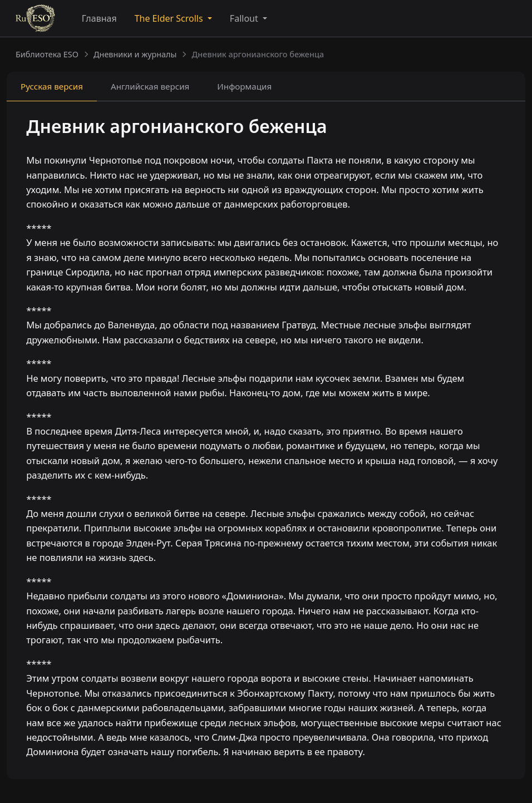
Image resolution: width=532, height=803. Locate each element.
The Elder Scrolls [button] (170, 18)
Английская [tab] (150, 86)
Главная (99, 18)
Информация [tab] (244, 86)
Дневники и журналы (135, 54)
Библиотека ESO (47, 54)
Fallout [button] (245, 18)
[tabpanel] (266, 441)
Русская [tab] (52, 86)
